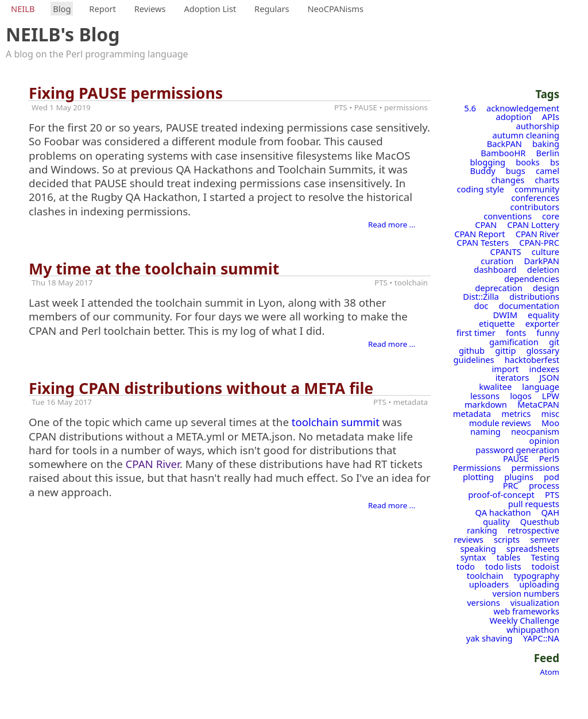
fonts (516, 333)
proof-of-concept (501, 494)
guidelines (474, 360)
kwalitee (495, 386)
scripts (507, 539)
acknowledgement (523, 108)
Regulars (272, 9)
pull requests (534, 504)
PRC (511, 485)
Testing (545, 557)
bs (555, 162)
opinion (544, 440)
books (528, 162)
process (544, 485)
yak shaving (490, 638)
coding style (480, 189)
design (546, 288)
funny (548, 333)
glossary (543, 350)
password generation (517, 450)
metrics (516, 413)
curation (497, 261)
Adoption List (210, 9)
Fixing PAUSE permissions (126, 93)
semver (545, 539)
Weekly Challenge (525, 620)
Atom (550, 672)
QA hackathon (503, 512)
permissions (535, 467)
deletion (543, 269)
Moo (550, 423)
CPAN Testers (483, 242)
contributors (535, 207)
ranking (482, 530)
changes (508, 180)
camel (548, 171)
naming (486, 431)
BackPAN (504, 144)
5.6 (470, 108)
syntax (473, 557)
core (551, 216)
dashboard (495, 269)
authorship (538, 126)
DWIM (505, 315)
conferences (535, 198)
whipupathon (533, 629)
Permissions (477, 467)
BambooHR (503, 153)
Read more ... (392, 225)
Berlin (548, 153)
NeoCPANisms (335, 9)
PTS (552, 494)
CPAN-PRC (539, 242)
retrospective (533, 530)
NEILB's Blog (63, 34)
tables (509, 557)
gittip (505, 350)
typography (537, 575)
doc (481, 306)
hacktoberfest (532, 360)
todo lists (503, 566)
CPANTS (506, 252)
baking (546, 144)
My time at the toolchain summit (154, 269)
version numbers (526, 593)
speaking (478, 548)
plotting (478, 477)
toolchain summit (336, 422)
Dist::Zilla (481, 296)
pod (552, 477)
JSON (549, 377)
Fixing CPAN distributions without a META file (201, 388)
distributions (534, 296)
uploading (539, 584)
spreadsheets (533, 548)
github (472, 350)
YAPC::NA (541, 638)
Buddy (483, 171)
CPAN (486, 225)
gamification (514, 342)
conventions (508, 216)
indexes (544, 369)
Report (102, 9)
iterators (512, 377)
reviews (468, 539)
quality (496, 521)
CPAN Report (479, 234)
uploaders (489, 584)
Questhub (540, 521)
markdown (486, 404)
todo (466, 566)
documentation (529, 306)
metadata (472, 413)
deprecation (499, 288)
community (537, 189)
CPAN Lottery (533, 225)
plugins (519, 477)
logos (521, 396)
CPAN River (537, 234)
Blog (62, 9)
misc (550, 413)
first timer (476, 333)
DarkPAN (542, 261)
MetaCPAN (538, 404)
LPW (551, 396)
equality (543, 315)
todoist (546, 566)
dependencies (532, 279)
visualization (535, 602)
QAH (550, 512)
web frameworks (526, 611)
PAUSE (516, 458)
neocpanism (535, 431)
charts (547, 180)
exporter (542, 323)
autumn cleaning (526, 135)
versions (483, 602)
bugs (516, 171)
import (506, 369)
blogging (488, 162)
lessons (485, 396)
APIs (551, 117)
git (554, 342)
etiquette (497, 323)
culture (546, 252)
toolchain (485, 575)
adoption (514, 117)
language (541, 386)
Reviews (150, 9)
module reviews (500, 423)
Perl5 (549, 458)
